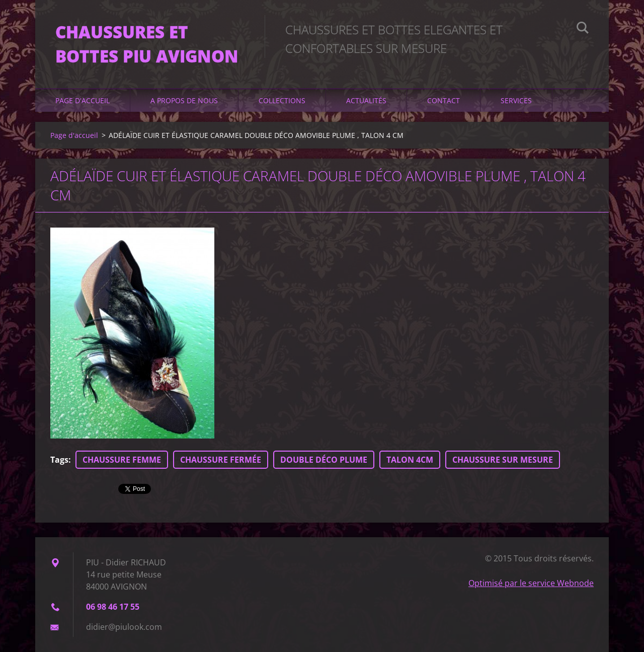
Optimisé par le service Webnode (531, 583)
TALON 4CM (410, 460)
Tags (59, 460)
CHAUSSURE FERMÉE (221, 460)
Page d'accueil (83, 100)
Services (516, 100)
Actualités (366, 100)
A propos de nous (184, 100)
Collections (282, 100)
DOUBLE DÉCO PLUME (324, 460)
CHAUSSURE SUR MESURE (503, 460)
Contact (444, 100)
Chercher (583, 29)
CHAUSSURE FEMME (122, 460)
